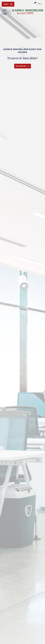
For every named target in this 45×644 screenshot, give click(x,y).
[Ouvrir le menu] (8, 4)
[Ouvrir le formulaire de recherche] (23, 66)
